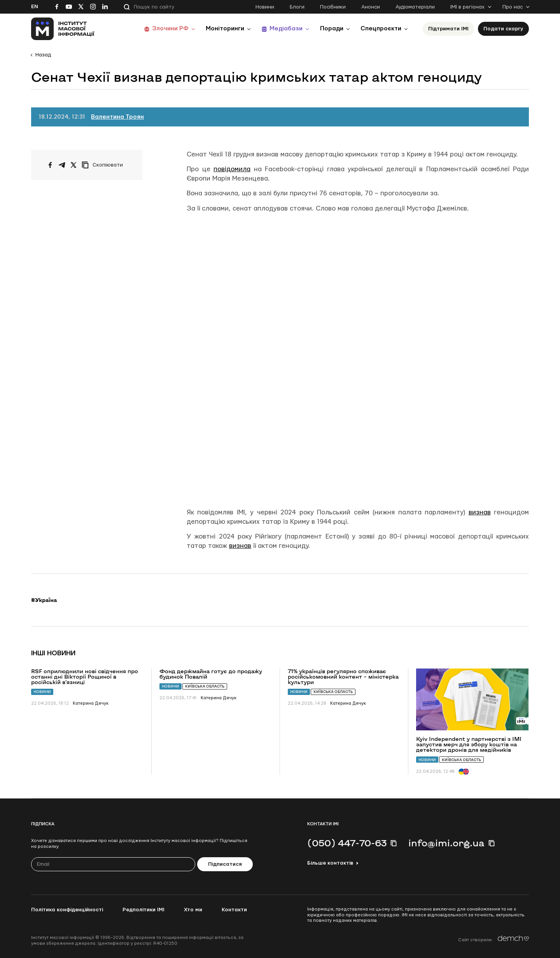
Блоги (297, 7)
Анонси (371, 7)
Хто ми (193, 910)
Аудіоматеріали (415, 7)
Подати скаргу (503, 29)
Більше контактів (330, 863)
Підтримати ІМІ (448, 29)
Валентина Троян (117, 117)
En (35, 7)
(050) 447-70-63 (347, 843)
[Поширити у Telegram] (62, 165)
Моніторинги (233, 29)
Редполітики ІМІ (143, 910)
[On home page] (63, 29)
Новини (265, 7)
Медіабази (291, 29)
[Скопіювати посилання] (104, 165)
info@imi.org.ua (446, 843)
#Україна (44, 600)
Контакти (234, 910)
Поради (335, 29)
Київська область (205, 686)
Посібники (333, 7)
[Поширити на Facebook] (50, 165)
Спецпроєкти (382, 29)
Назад (43, 55)
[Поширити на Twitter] (73, 165)
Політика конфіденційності (67, 910)
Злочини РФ (181, 29)
